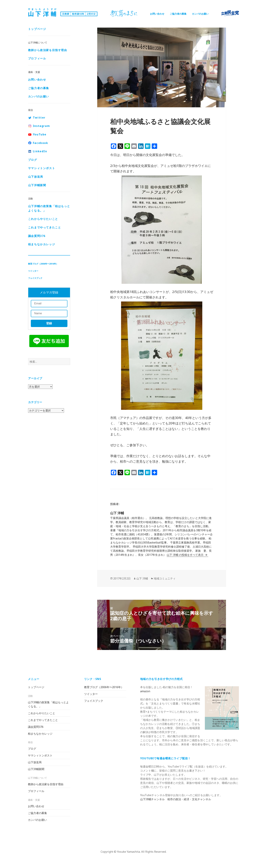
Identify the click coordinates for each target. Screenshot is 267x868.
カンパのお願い (200, 14)
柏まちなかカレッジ (42, 244)
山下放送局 (36, 177)
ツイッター (33, 271)
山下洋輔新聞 (37, 185)
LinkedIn (40, 151)
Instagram (41, 126)
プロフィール (37, 58)
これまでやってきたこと (45, 227)
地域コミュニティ (165, 578)
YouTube (40, 134)
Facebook (41, 143)
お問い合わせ (157, 14)
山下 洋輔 (142, 578)
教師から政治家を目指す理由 (48, 50)
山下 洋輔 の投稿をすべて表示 (185, 555)
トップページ (37, 29)
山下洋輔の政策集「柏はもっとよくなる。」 (49, 208)
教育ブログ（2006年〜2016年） (43, 264)
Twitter (39, 118)
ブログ (33, 160)
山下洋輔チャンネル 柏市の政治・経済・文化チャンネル (176, 799)
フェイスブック (35, 278)
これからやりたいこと (43, 219)
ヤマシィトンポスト (42, 168)
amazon (145, 691)
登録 (49, 323)
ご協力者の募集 (178, 14)
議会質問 (37, 236)
